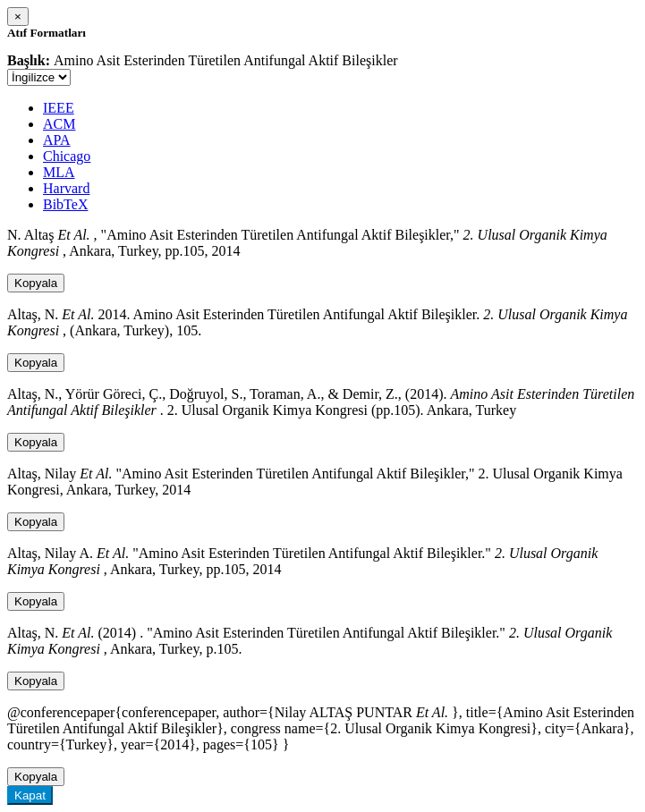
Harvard (66, 188)
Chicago (67, 156)
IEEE (59, 108)
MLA (59, 172)
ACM (59, 124)
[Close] (18, 17)
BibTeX (65, 204)
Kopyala (36, 283)
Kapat (30, 795)
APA (57, 140)
